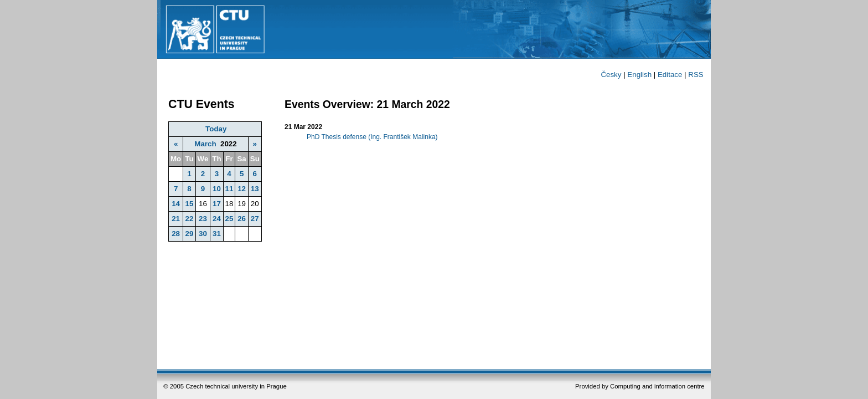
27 (255, 219)
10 (217, 189)
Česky (611, 75)
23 (203, 219)
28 (176, 234)
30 (203, 234)
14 (176, 204)
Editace (670, 75)
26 (242, 219)
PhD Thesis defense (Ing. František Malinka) (372, 137)
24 (217, 219)
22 (189, 219)
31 (217, 234)
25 (229, 219)
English (639, 75)
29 (189, 234)
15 (189, 204)
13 (255, 189)
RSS (696, 75)
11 (229, 189)
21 (176, 219)
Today (216, 129)
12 (242, 189)
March (205, 144)
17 (217, 204)
